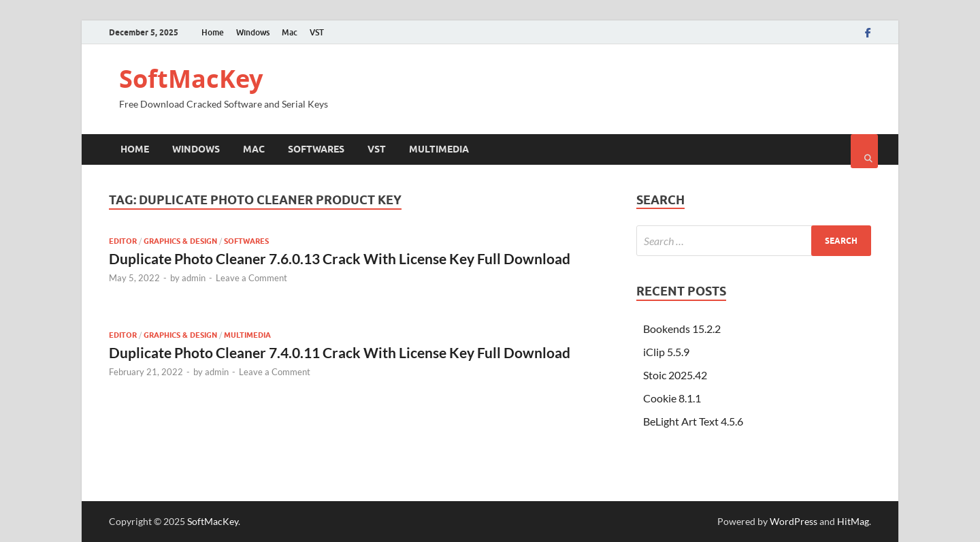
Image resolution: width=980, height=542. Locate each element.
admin (194, 278)
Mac (290, 32)
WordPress (794, 521)
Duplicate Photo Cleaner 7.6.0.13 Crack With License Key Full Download (340, 258)
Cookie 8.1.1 (672, 398)
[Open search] (864, 151)
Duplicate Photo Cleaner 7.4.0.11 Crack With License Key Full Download (340, 352)
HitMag (853, 521)
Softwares (316, 149)
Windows (253, 32)
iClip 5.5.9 (666, 352)
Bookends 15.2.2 (682, 329)
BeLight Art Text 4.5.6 (693, 421)
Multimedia (439, 149)
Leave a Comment (251, 278)
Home (213, 32)
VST (317, 32)
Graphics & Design (180, 241)
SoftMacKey (191, 79)
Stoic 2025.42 (675, 375)
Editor (123, 241)
